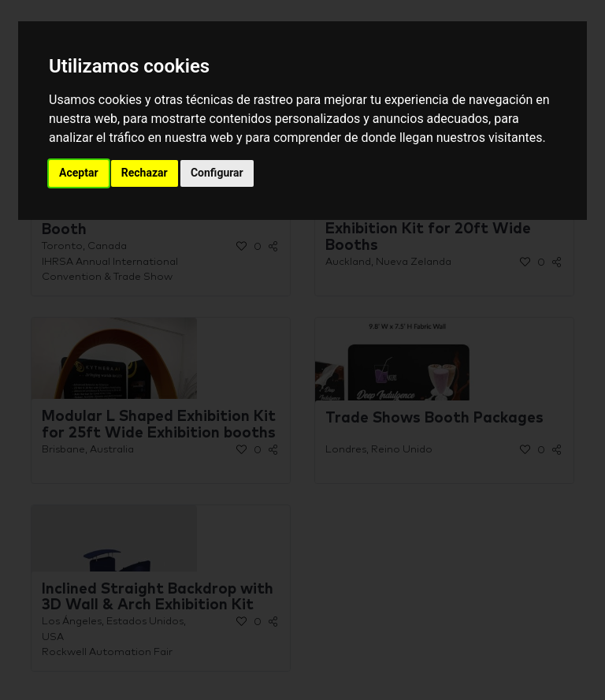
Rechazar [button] (145, 173)
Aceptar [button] (79, 173)
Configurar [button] (217, 173)
